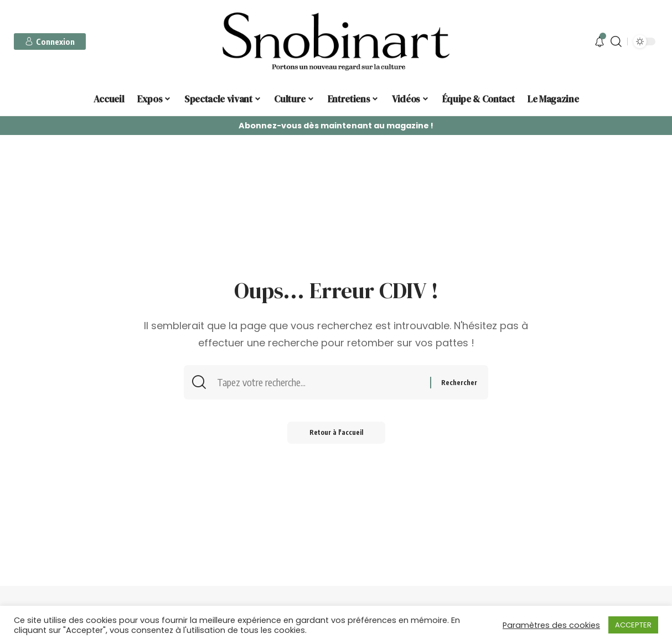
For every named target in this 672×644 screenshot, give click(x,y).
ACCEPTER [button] (633, 625)
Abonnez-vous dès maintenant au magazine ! (336, 126)
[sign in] (50, 41)
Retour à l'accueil (336, 432)
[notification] (599, 41)
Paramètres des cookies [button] (551, 625)
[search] (616, 41)
